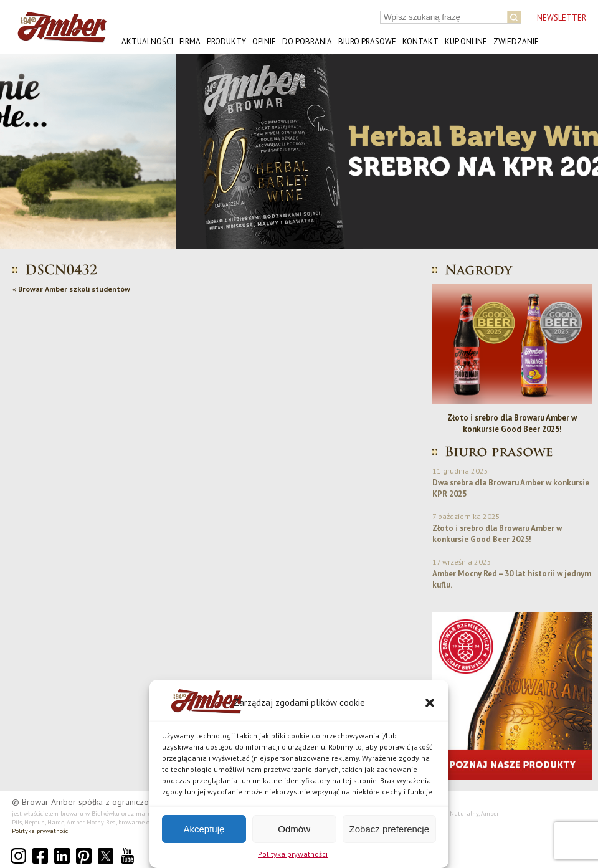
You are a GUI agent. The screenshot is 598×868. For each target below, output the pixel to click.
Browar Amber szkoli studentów (74, 289)
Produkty (226, 41)
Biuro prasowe (367, 41)
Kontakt (420, 41)
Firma (190, 41)
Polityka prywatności (293, 854)
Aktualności (147, 41)
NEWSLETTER (562, 18)
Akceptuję (204, 829)
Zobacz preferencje (389, 829)
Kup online (466, 41)
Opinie (264, 41)
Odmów (294, 829)
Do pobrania (307, 41)
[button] (430, 703)
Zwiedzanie (516, 41)
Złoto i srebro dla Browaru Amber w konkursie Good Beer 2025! (512, 423)
